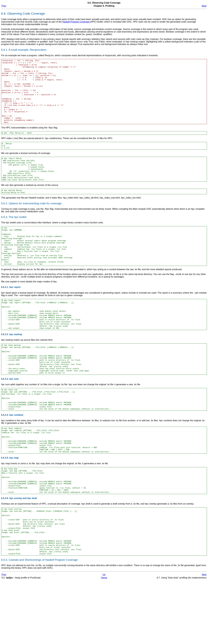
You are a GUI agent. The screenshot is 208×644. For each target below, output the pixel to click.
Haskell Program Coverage (76, 22)
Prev (4, 6)
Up (104, 638)
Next (204, 6)
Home (104, 641)
